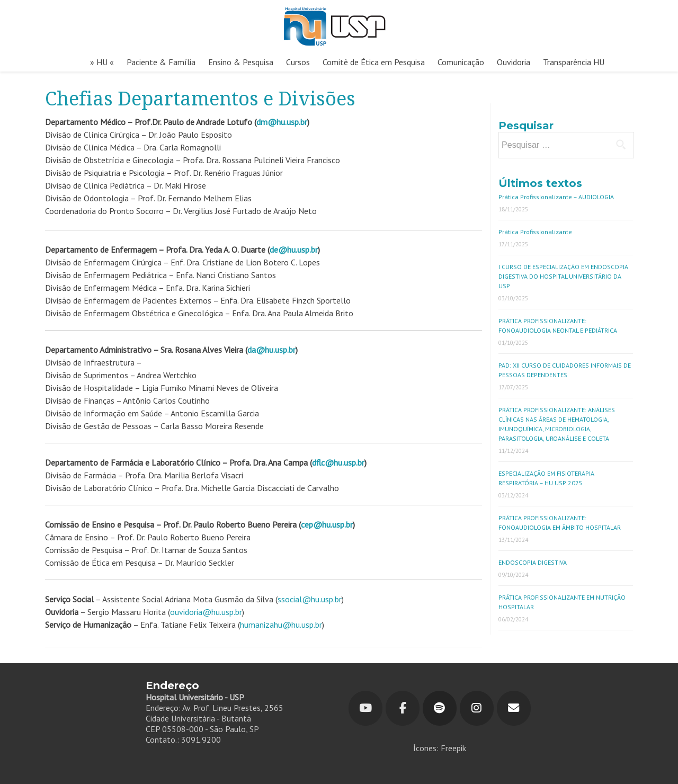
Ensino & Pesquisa (241, 62)
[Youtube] (365, 708)
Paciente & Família (161, 62)
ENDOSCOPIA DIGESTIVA (533, 562)
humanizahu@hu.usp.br (281, 625)
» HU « (102, 62)
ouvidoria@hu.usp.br (206, 612)
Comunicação (461, 62)
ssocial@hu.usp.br (310, 599)
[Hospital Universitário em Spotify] (440, 708)
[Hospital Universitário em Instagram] (477, 708)
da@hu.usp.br (271, 350)
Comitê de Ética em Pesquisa (374, 62)
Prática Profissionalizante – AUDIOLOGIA (556, 197)
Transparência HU (574, 62)
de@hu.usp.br (294, 250)
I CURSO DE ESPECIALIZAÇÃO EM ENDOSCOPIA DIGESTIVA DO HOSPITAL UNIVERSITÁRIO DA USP (563, 276)
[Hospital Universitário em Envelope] (514, 708)
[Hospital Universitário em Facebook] (403, 708)
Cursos (298, 62)
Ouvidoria (514, 62)
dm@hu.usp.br (282, 122)
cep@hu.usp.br (327, 524)
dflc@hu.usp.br (338, 462)
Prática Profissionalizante (535, 232)
